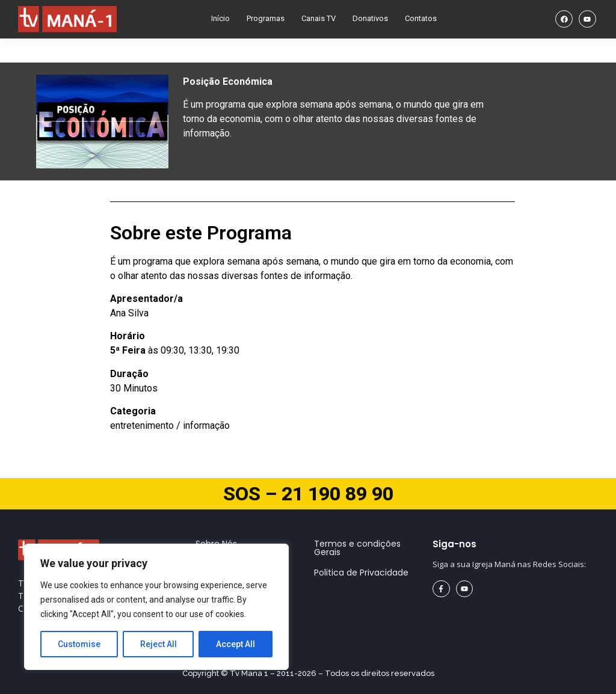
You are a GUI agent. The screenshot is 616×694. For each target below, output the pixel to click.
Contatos (421, 18)
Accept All (236, 644)
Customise (79, 644)
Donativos (370, 18)
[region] (156, 607)
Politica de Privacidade (361, 573)
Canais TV (319, 18)
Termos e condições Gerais (357, 548)
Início (220, 18)
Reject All (159, 644)
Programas (266, 18)
